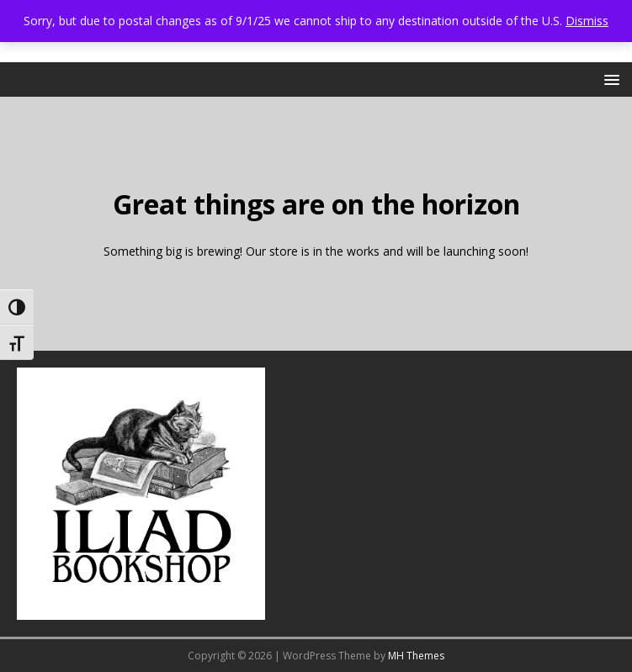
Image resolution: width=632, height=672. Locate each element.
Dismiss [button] (587, 21)
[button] (609, 79)
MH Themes (416, 656)
